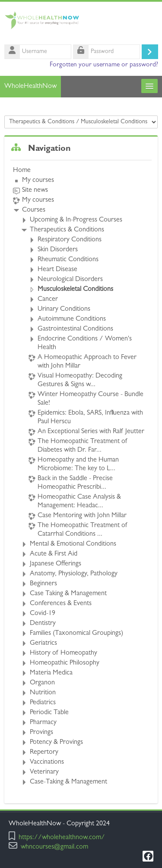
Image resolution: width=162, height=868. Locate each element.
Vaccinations (47, 762)
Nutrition (43, 693)
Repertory (44, 752)
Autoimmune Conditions (72, 319)
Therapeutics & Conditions (67, 230)
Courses (34, 210)
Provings (41, 733)
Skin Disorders (58, 250)
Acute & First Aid (54, 554)
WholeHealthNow (30, 87)
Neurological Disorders (70, 280)
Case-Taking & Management (68, 782)
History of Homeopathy (64, 653)
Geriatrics (43, 643)
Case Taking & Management (68, 594)
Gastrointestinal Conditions (75, 329)
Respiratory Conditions (70, 240)
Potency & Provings (56, 743)
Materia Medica (51, 673)
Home (22, 171)
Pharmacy (43, 723)
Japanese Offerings (56, 564)
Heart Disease (57, 270)
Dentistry (43, 624)
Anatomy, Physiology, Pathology (74, 574)
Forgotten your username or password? (104, 65)
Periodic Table (49, 713)
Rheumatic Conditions (68, 260)
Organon (42, 683)
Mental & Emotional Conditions (73, 544)
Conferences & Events (61, 604)
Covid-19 (43, 614)
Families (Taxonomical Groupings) (76, 634)
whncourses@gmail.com (54, 848)
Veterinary (44, 772)
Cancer (48, 300)
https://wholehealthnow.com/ (62, 838)
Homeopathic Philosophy (65, 663)
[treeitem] (81, 476)
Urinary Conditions (64, 309)
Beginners (43, 584)
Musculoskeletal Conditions (75, 290)
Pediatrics (43, 703)
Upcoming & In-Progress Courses (76, 220)
